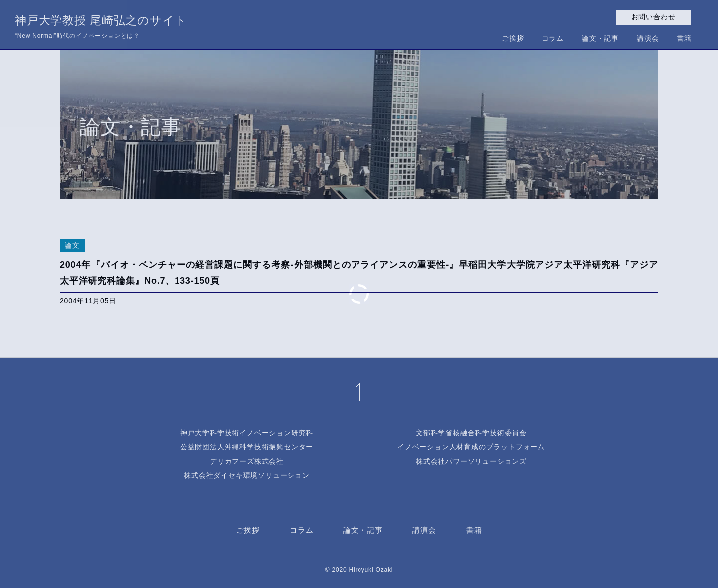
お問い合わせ (653, 17)
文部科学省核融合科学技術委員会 (471, 433)
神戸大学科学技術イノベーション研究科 (247, 433)
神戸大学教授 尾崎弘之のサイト (101, 28)
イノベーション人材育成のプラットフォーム (471, 447)
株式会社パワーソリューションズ (471, 461)
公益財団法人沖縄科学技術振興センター (247, 447)
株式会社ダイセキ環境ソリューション (247, 475)
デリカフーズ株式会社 (247, 461)
